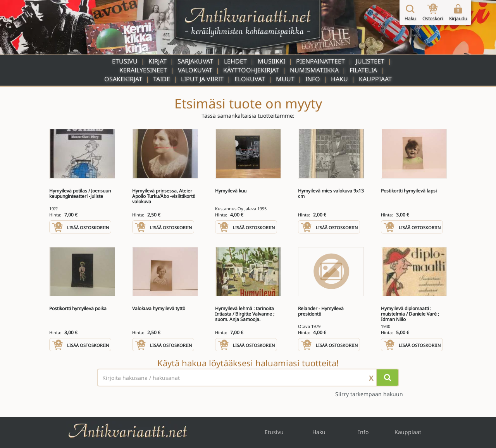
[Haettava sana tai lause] (248, 378)
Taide (162, 79)
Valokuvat (195, 70)
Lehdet (235, 61)
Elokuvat (250, 79)
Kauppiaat (375, 79)
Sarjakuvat (195, 61)
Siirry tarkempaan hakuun (369, 394)
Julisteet (370, 61)
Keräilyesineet (143, 70)
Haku (339, 79)
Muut (285, 79)
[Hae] (387, 378)
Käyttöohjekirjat (251, 70)
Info (313, 79)
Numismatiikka (314, 70)
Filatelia (363, 70)
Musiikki (271, 61)
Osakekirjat (123, 79)
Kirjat (158, 61)
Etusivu (125, 61)
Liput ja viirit (202, 79)
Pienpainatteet (320, 61)
